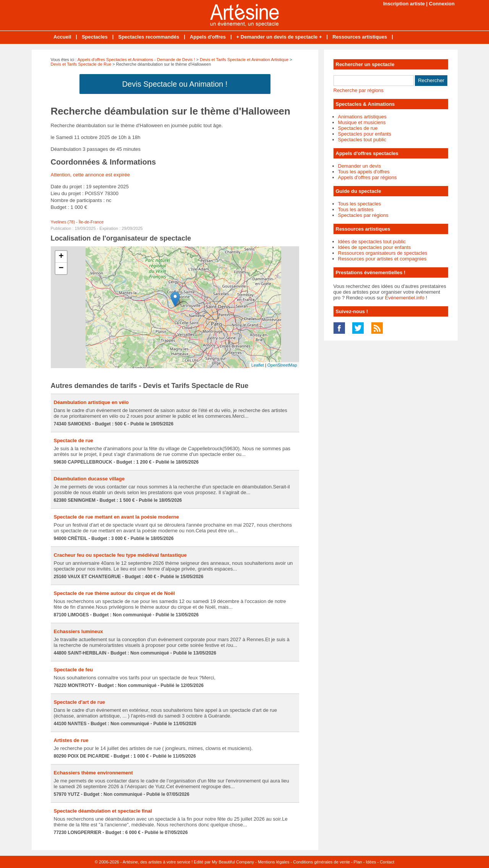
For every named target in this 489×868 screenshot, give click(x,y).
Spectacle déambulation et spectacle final (103, 811)
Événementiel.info (405, 298)
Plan (358, 862)
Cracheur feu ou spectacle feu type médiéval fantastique (120, 555)
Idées (371, 862)
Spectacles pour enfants (365, 134)
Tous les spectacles (360, 204)
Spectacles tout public (362, 140)
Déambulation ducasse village (89, 479)
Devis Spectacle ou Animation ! (175, 84)
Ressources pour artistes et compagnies (382, 259)
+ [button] (61, 257)
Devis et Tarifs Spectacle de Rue (81, 64)
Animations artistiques (362, 117)
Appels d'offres (208, 37)
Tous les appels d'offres (364, 172)
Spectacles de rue (358, 128)
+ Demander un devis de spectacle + (279, 37)
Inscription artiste (404, 4)
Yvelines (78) (63, 222)
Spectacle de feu (74, 670)
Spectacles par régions (363, 215)
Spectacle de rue (74, 440)
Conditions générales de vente (321, 862)
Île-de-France (91, 222)
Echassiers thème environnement (93, 773)
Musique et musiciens (362, 122)
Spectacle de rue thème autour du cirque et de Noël (114, 593)
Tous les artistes (356, 209)
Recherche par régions (359, 90)
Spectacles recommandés (149, 37)
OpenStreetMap (282, 365)
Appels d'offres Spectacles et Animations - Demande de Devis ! (136, 60)
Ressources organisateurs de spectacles (383, 253)
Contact (387, 862)
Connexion (442, 4)
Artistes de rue (71, 740)
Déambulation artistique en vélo (91, 402)
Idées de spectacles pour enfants (375, 247)
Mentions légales (274, 862)
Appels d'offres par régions (368, 177)
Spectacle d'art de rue (80, 702)
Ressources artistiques (360, 37)
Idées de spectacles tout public (372, 242)
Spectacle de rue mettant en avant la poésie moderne (117, 517)
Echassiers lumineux (79, 631)
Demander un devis (360, 166)
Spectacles (95, 37)
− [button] (61, 268)
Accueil (62, 37)
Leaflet (258, 365)
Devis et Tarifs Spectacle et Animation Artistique (244, 60)
